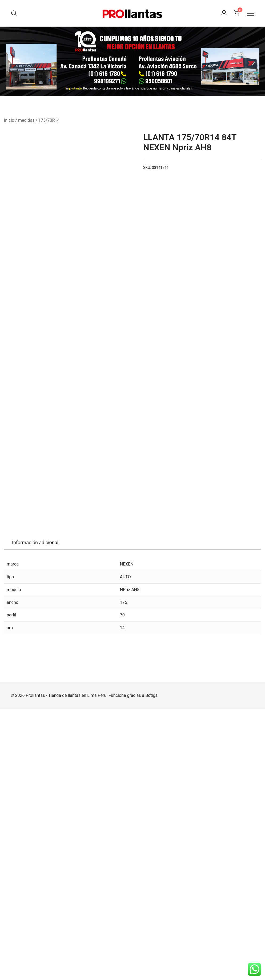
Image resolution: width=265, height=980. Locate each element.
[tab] (35, 814)
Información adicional (35, 814)
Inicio (9, 120)
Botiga (151, 967)
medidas (26, 120)
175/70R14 (49, 120)
